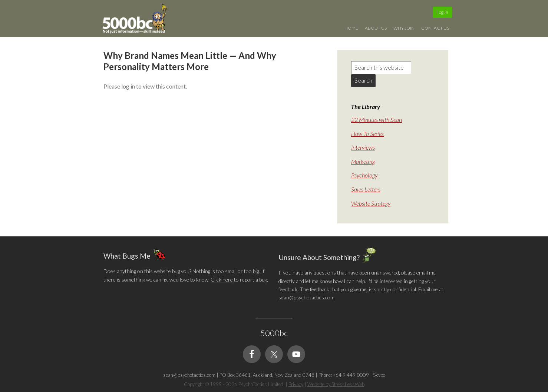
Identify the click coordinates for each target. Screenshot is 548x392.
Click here (222, 280)
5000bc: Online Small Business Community (139, 20)
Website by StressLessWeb (336, 384)
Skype (379, 375)
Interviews (363, 147)
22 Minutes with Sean (377, 119)
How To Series (367, 134)
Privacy (296, 384)
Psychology (364, 175)
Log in (442, 12)
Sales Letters (366, 189)
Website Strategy (371, 203)
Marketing (363, 161)
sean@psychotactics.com (306, 297)
